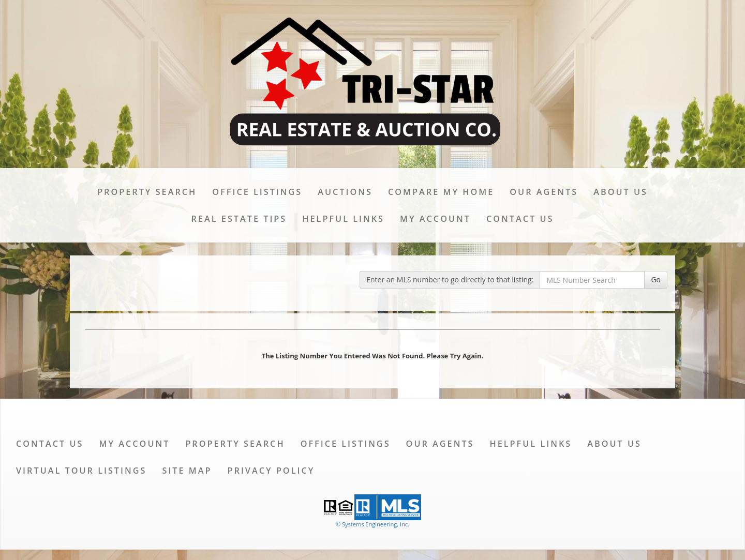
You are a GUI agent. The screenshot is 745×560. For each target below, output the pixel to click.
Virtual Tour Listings (81, 471)
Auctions (345, 192)
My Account (435, 219)
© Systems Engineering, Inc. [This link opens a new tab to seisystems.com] (373, 524)
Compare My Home (441, 192)
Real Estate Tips (239, 219)
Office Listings (257, 192)
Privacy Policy (271, 471)
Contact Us (520, 219)
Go (656, 279)
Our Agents (544, 192)
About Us (621, 192)
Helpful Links (343, 219)
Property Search (147, 192)
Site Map (187, 471)
